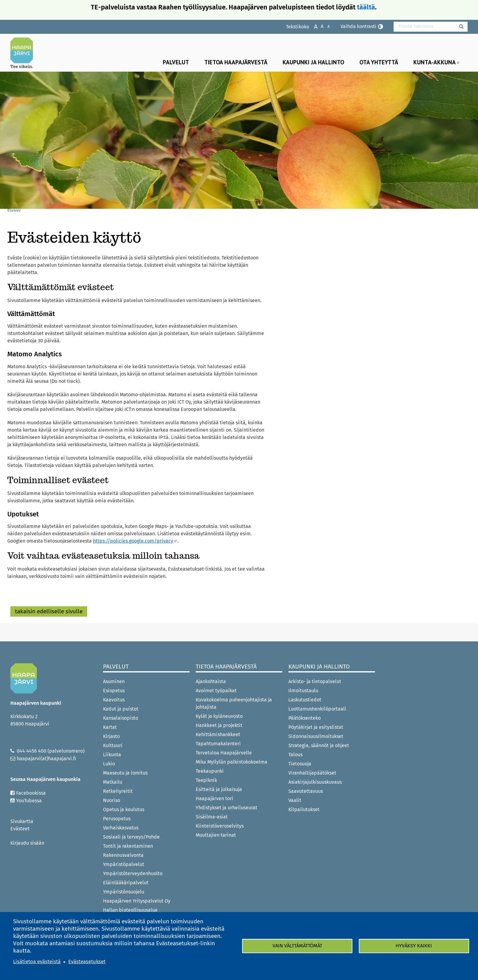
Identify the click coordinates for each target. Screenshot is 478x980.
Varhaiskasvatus (121, 828)
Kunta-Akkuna (437, 62)
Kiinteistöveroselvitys (220, 826)
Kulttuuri (113, 745)
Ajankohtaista (211, 681)
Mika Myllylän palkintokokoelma (232, 762)
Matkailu (115, 782)
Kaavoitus (114, 700)
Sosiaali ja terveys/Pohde (134, 837)
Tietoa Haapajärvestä (236, 62)
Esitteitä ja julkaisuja (219, 789)
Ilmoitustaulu (303, 691)
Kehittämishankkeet (218, 734)
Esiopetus (114, 691)
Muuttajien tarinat (216, 835)
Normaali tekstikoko (319, 26)
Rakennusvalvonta (123, 855)
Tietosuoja (300, 764)
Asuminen (114, 681)
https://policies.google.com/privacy (135, 541)
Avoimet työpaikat (216, 691)
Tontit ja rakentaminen (128, 846)
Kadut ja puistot (121, 709)
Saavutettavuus (306, 791)
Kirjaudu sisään (27, 843)
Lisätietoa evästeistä (37, 962)
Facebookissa (33, 793)
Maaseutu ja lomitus (125, 773)
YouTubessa (31, 801)
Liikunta (112, 755)
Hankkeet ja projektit (219, 725)
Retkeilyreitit (118, 791)
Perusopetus (117, 819)
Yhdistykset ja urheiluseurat (227, 808)
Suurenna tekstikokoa (313, 26)
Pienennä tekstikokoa (325, 26)
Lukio (109, 764)
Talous (295, 755)
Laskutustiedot (305, 700)
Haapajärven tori (214, 798)
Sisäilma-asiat (212, 817)
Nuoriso (112, 800)
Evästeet (20, 829)
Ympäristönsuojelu (124, 892)
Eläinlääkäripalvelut (126, 883)
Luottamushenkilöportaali (319, 709)
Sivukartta (22, 821)
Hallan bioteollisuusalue (130, 910)
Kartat (110, 727)
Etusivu (14, 210)
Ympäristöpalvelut (124, 864)
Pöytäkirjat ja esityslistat (316, 727)
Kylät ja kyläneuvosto (219, 716)
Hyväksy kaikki (414, 946)
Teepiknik (206, 780)
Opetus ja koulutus (124, 809)
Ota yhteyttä (379, 62)
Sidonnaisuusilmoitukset (316, 736)
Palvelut (176, 62)
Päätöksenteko (305, 718)
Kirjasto (111, 736)
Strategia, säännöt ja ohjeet (319, 745)
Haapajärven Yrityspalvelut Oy (137, 901)
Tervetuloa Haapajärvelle (224, 753)
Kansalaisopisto (123, 718)
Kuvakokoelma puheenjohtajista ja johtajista (234, 703)
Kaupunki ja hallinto (313, 62)
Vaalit (295, 800)
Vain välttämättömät (297, 946)
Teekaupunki (210, 771)
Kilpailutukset (304, 809)
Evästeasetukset (87, 962)
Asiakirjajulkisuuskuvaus (315, 782)
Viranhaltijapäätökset (312, 773)
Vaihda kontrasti (358, 26)
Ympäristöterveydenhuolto (133, 873)
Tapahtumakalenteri (218, 744)
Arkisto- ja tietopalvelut (315, 681)
